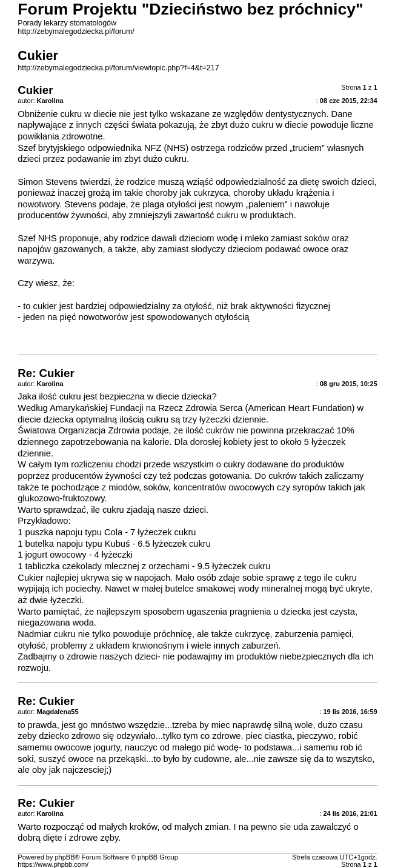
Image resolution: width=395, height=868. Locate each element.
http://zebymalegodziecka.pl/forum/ (76, 32)
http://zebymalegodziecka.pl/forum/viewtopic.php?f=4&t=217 (118, 68)
